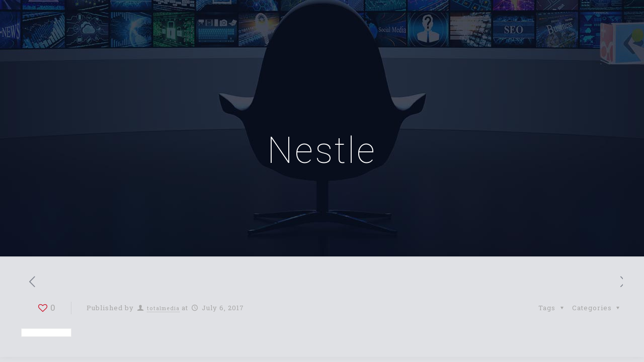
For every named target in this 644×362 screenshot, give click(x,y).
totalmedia (163, 308)
